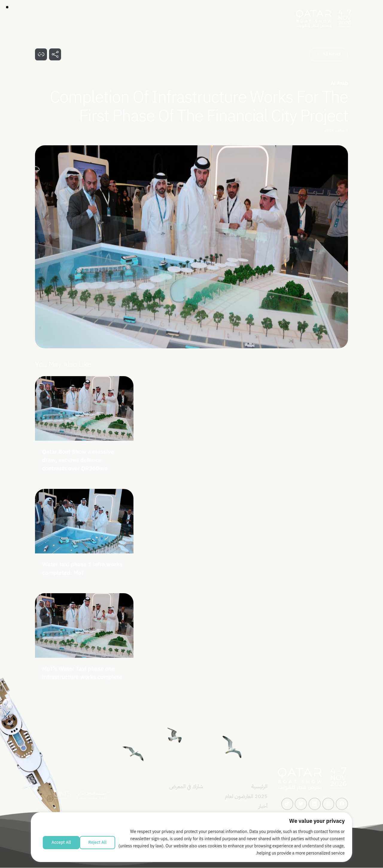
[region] (191, 840)
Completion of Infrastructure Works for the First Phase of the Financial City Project (199, 107)
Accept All (61, 842)
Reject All (97, 842)
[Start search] (38, 19)
